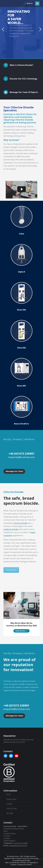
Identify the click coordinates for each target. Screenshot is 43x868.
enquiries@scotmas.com (18, 846)
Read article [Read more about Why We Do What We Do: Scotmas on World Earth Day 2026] (21, 631)
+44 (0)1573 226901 (21, 843)
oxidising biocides (11, 529)
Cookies (9, 804)
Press (8, 794)
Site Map (10, 813)
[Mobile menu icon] (37, 3)
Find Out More (11, 570)
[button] (6, 614)
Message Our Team (14, 471)
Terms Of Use (12, 808)
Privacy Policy (11, 799)
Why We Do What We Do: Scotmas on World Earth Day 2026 (21, 624)
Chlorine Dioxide (20, 523)
